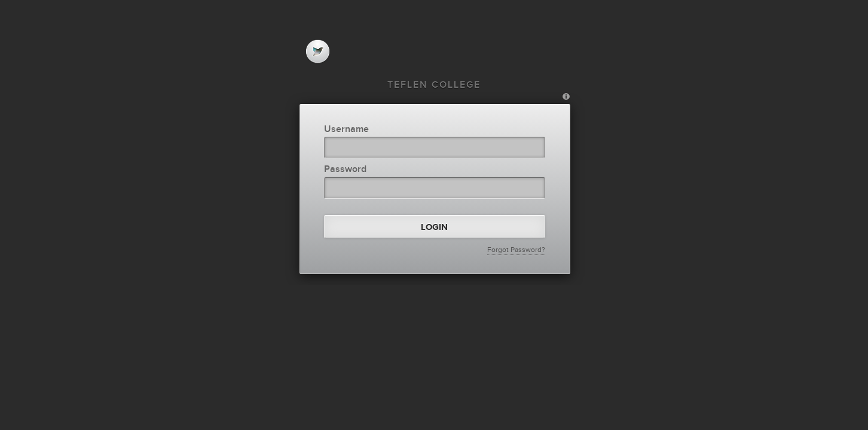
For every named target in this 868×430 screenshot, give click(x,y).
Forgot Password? (516, 250)
